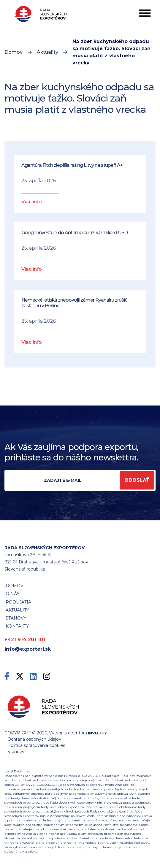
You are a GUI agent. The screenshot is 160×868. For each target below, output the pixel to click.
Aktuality (47, 52)
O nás (13, 594)
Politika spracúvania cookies (36, 745)
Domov (14, 52)
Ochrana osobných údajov (34, 739)
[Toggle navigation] (145, 14)
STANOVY (16, 618)
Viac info (32, 202)
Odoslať (137, 480)
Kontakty (17, 626)
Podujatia (18, 602)
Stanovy (16, 752)
